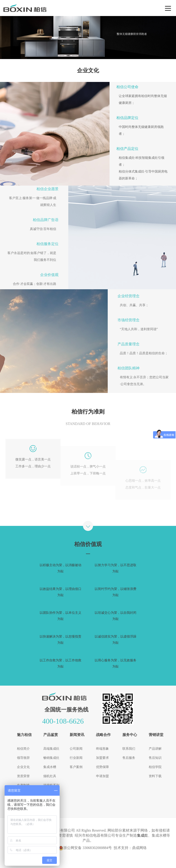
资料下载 (155, 776)
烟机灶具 (50, 776)
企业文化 (23, 767)
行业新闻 (76, 758)
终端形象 (102, 749)
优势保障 (102, 767)
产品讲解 (155, 749)
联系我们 (129, 749)
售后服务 (129, 758)
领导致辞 (23, 758)
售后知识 (155, 758)
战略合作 (103, 735)
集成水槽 (50, 767)
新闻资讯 (77, 735)
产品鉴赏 (51, 735)
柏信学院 (155, 767)
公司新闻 (76, 749)
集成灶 (143, 835)
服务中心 (130, 735)
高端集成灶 (51, 749)
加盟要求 (102, 758)
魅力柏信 (24, 735)
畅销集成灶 (51, 758)
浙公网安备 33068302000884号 (85, 848)
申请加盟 (102, 776)
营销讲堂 (156, 735)
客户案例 (76, 767)
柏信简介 (23, 749)
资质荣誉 (23, 776)
